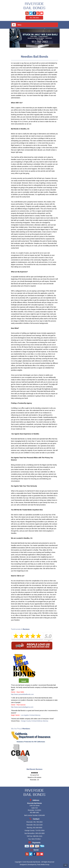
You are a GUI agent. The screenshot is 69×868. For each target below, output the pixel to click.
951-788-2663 (34, 18)
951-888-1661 (34, 812)
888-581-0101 (38, 836)
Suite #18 (34, 808)
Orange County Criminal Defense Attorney (34, 721)
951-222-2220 (38, 825)
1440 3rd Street (34, 806)
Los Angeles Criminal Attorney (31, 715)
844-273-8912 (36, 839)
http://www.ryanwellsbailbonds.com (22, 694)
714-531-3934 (40, 830)
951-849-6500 (38, 828)
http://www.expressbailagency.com (22, 707)
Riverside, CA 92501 (35, 810)
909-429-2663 (40, 833)
